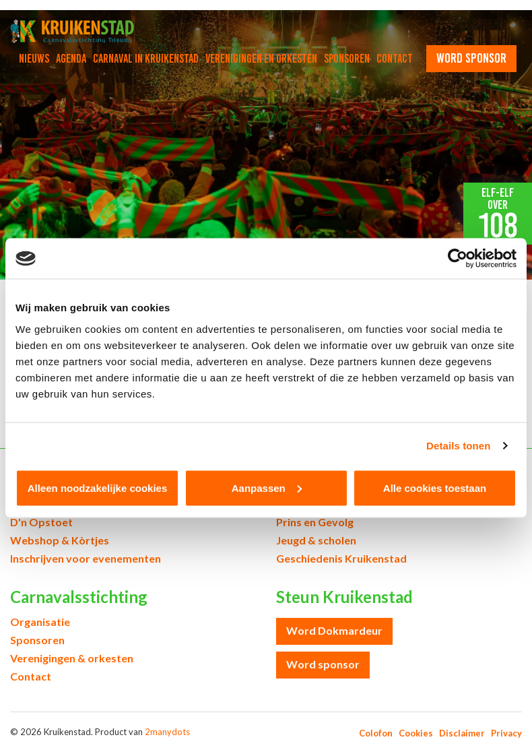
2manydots (167, 732)
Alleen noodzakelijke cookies (98, 487)
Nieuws (34, 59)
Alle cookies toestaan (435, 487)
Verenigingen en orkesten (261, 59)
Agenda (71, 59)
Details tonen (458, 446)
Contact (395, 59)
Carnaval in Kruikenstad (146, 59)
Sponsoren (347, 59)
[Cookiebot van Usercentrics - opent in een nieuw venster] (458, 259)
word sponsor (471, 58)
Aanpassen (267, 487)
